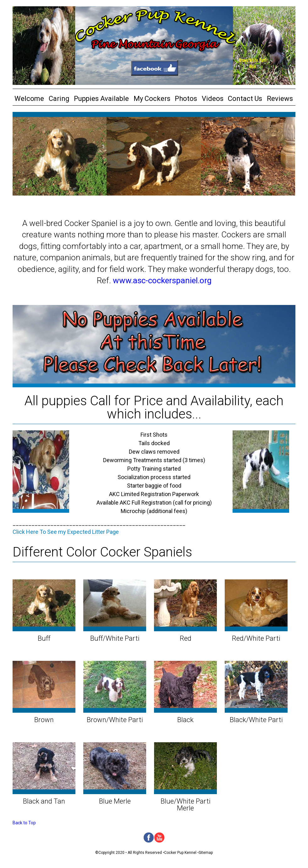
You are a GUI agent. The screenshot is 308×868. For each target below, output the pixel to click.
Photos (186, 99)
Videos (213, 99)
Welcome (29, 99)
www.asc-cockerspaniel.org (162, 280)
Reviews (280, 99)
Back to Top (24, 823)
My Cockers (152, 99)
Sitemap (206, 853)
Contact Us (245, 99)
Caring (59, 99)
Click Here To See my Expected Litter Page (66, 532)
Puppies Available (101, 99)
